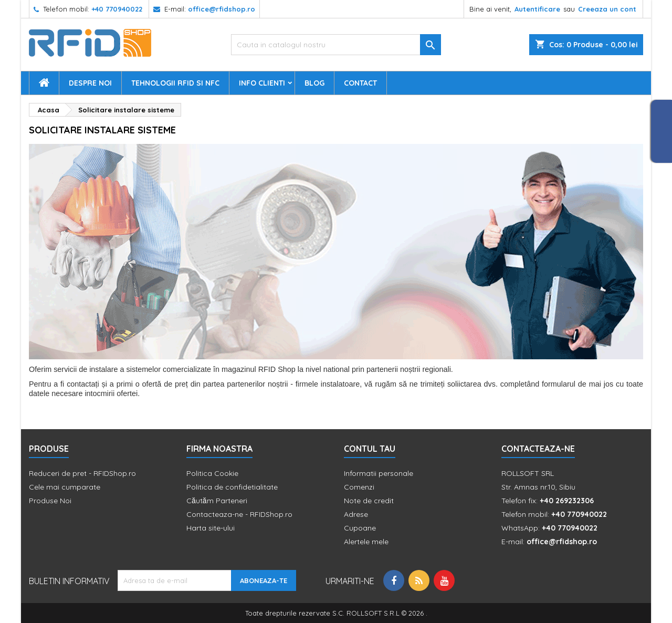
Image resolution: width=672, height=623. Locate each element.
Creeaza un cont (607, 9)
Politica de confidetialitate (232, 487)
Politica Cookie (212, 473)
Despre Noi (90, 83)
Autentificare (537, 9)
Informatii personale (379, 473)
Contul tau (370, 449)
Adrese (356, 514)
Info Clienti (262, 83)
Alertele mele (366, 542)
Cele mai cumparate (65, 487)
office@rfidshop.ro (222, 9)
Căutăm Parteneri (217, 501)
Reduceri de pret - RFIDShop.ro (82, 473)
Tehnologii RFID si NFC (175, 83)
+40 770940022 (117, 9)
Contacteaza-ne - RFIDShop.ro (239, 514)
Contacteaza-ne (538, 449)
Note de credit (369, 501)
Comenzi (359, 487)
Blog (314, 83)
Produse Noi (50, 501)
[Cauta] (336, 45)
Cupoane (360, 528)
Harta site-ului (211, 528)
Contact (360, 83)
